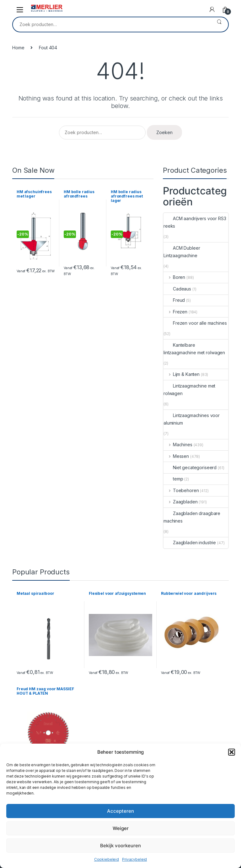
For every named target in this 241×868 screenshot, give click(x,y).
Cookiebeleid (107, 859)
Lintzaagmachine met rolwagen (189, 390)
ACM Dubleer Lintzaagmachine (182, 252)
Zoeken (219, 24)
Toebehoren (181, 490)
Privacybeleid (134, 859)
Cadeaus (177, 289)
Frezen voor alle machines (195, 323)
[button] (232, 752)
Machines (178, 445)
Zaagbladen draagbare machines (192, 517)
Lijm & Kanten (182, 374)
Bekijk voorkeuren (120, 846)
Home (18, 48)
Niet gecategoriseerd (190, 467)
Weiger (121, 828)
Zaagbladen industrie (190, 542)
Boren (174, 277)
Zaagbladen (180, 502)
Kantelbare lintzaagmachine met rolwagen (194, 349)
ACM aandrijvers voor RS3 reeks (195, 222)
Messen (176, 456)
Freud (174, 300)
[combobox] (112, 24)
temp (173, 479)
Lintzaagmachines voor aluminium (192, 419)
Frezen (175, 312)
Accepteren (120, 811)
